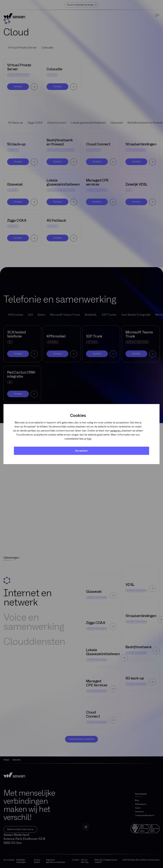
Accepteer (81, 451)
